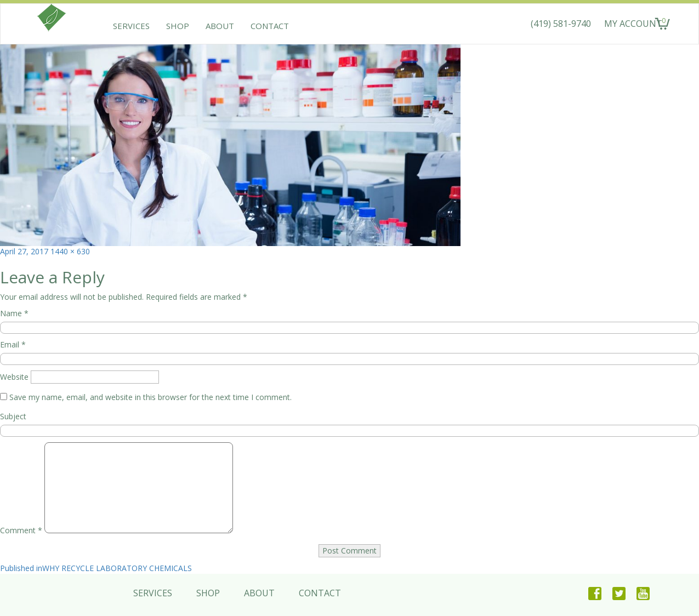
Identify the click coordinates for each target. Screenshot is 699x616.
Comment (21, 530)
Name (14, 313)
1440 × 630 (70, 251)
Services (131, 26)
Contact (270, 26)
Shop (178, 26)
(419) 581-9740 (561, 24)
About (220, 26)
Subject (13, 416)
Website (14, 377)
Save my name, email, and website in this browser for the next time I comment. (150, 397)
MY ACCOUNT (633, 24)
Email (13, 344)
